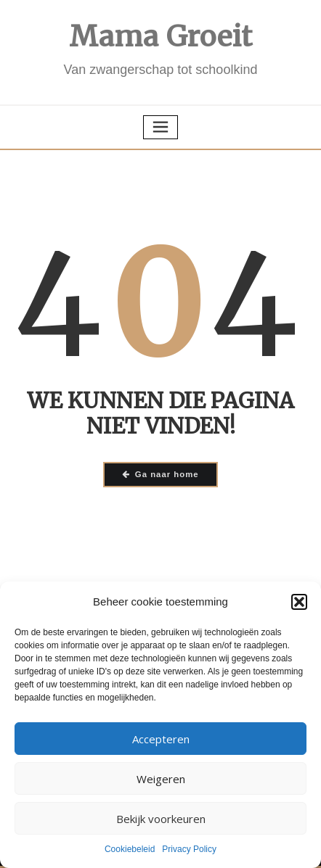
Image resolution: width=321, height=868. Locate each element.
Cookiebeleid (130, 849)
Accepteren (161, 739)
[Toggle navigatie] (160, 127)
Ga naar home (160, 474)
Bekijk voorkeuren (161, 819)
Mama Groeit (161, 37)
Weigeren (161, 779)
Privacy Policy (189, 849)
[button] (299, 602)
